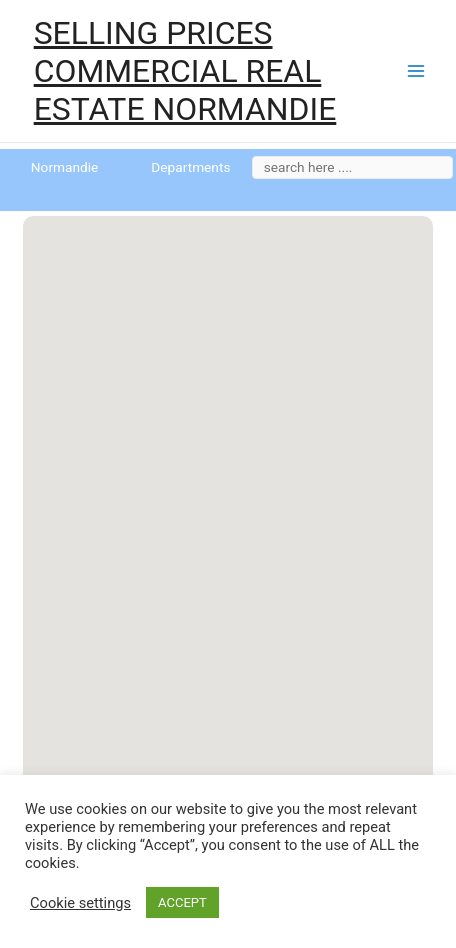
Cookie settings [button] (80, 903)
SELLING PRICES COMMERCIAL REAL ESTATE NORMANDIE (185, 71)
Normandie (64, 167)
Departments (190, 167)
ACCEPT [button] (182, 902)
